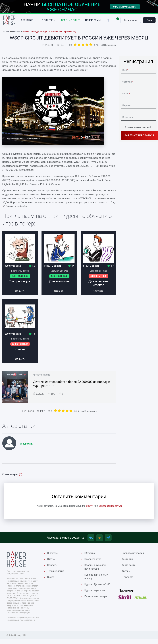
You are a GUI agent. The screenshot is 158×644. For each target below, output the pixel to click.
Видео (51, 580)
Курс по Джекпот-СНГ (98, 588)
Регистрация (131, 21)
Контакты (128, 561)
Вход (149, 21)
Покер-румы (93, 21)
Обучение (27, 21)
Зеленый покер (71, 21)
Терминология (56, 574)
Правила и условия (133, 555)
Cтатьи (51, 561)
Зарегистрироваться (139, 137)
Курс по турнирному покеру (97, 580)
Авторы (126, 574)
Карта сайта (129, 568)
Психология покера (96, 600)
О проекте (128, 580)
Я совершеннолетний (138, 128)
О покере (47, 21)
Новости (52, 568)
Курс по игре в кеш (96, 594)
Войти (90, 507)
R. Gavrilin (26, 445)
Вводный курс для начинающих (96, 570)
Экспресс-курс (93, 561)
